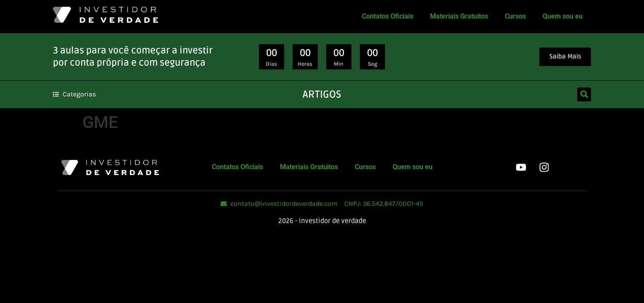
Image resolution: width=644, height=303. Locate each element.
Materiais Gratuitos (459, 16)
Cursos (515, 16)
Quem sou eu (563, 16)
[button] (584, 94)
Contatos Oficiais (388, 16)
